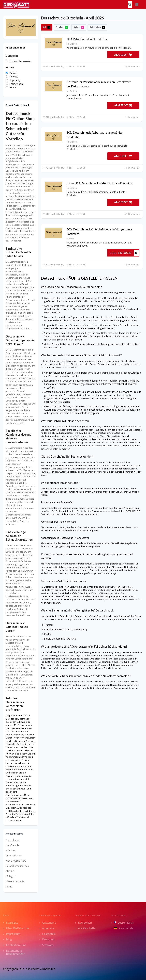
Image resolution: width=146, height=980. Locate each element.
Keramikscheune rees (17, 866)
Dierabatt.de (124, 928)
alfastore (11, 850)
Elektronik (49, 939)
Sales (79, 27)
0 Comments (132, 67)
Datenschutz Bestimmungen (16, 952)
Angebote (48, 928)
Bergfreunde (12, 845)
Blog (9, 939)
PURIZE (10, 871)
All (47, 27)
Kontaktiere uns (16, 945)
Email (81, 67)
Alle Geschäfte (87, 928)
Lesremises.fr (124, 923)
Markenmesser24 (15, 881)
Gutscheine (49, 923)
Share (70, 67)
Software (48, 945)
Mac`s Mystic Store (16, 861)
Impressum (13, 934)
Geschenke (49, 934)
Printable (97, 27)
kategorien (85, 923)
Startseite (12, 923)
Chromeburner (14, 856)
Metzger (10, 876)
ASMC (9, 887)
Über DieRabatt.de (17, 928)
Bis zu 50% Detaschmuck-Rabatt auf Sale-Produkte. (100, 183)
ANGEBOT (123, 55)
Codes (62, 27)
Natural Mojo (13, 840)
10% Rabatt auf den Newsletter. (87, 39)
